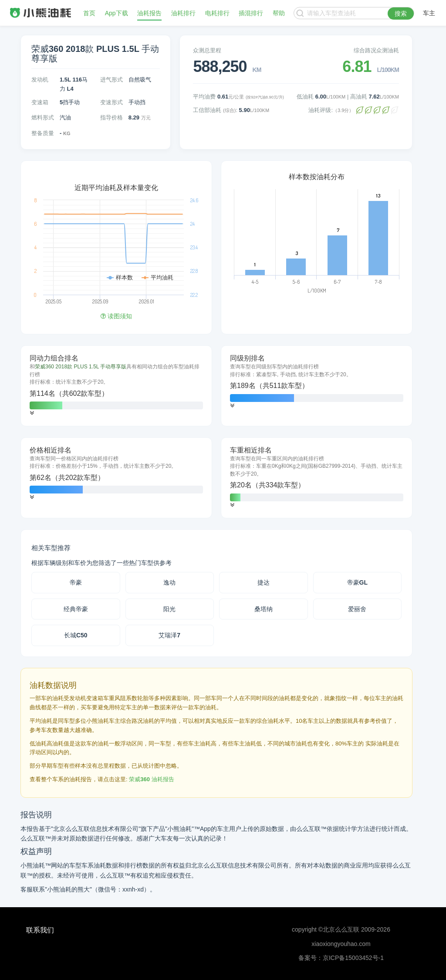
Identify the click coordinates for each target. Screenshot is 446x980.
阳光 (169, 609)
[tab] (116, 386)
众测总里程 (207, 50)
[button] (32, 413)
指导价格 (111, 117)
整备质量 (43, 133)
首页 (89, 13)
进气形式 (111, 80)
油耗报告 (149, 13)
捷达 (264, 582)
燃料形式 (43, 117)
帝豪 (76, 582)
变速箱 (40, 102)
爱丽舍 (357, 609)
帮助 (279, 13)
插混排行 (251, 13)
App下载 (117, 13)
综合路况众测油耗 (376, 50)
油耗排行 (183, 13)
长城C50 (76, 635)
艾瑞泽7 (169, 635)
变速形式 (111, 102)
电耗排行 (217, 13)
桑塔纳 (264, 609)
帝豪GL (357, 582)
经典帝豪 (76, 609)
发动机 (40, 80)
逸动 (169, 582)
